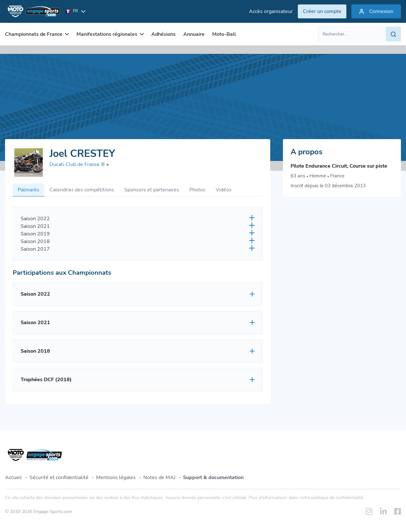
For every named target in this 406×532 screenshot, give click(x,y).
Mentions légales (116, 478)
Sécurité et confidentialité (59, 478)
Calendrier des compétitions (82, 190)
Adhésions (164, 34)
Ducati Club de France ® (79, 164)
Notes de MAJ (159, 478)
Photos (197, 190)
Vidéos (224, 190)
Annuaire (194, 34)
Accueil (13, 478)
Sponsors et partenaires (152, 190)
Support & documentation (213, 478)
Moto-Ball (224, 34)
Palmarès (29, 190)
